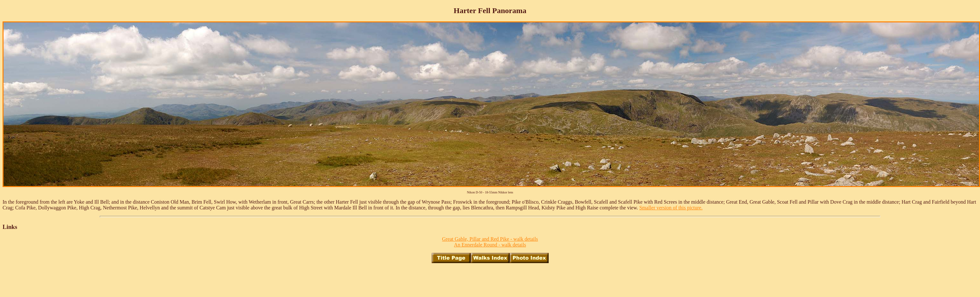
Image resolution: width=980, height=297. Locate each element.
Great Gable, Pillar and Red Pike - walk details (490, 239)
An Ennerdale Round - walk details (490, 245)
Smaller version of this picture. (671, 208)
